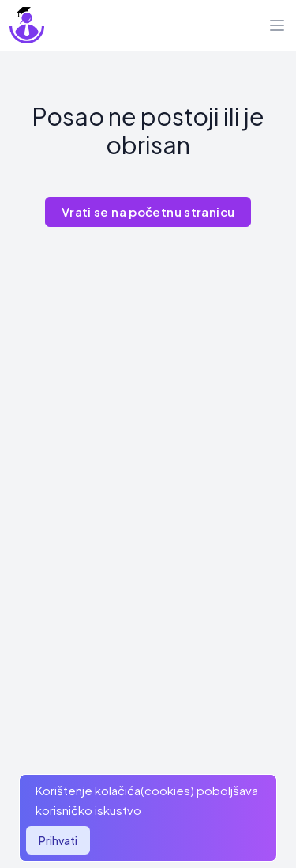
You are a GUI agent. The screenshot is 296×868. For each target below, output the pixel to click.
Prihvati (58, 840)
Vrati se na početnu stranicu (148, 211)
